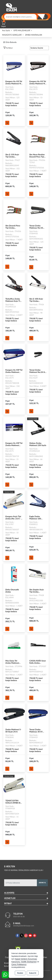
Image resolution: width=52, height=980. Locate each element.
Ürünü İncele (7, 267)
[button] (8, 48)
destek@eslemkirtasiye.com (24, 926)
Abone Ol (42, 883)
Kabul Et (33, 973)
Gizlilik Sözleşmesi (29, 962)
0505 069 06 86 (19, 917)
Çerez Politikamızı (19, 964)
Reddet (20, 973)
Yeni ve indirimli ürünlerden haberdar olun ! (24, 870)
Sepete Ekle (7, 123)
